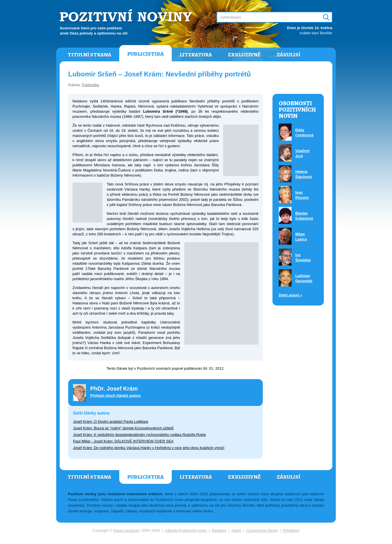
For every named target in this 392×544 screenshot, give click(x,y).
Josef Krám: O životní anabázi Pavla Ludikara (111, 421)
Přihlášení (291, 530)
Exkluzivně (244, 55)
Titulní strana (89, 55)
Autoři (236, 530)
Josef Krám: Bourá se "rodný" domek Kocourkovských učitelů (123, 428)
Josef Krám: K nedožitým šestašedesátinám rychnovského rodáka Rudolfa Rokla (139, 435)
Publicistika (146, 54)
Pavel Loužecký (127, 530)
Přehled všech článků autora (115, 396)
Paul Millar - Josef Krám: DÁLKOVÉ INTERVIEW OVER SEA (123, 441)
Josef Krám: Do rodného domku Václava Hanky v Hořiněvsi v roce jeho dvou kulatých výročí (149, 448)
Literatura (196, 55)
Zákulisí (289, 55)
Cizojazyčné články (262, 530)
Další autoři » (290, 295)
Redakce (219, 530)
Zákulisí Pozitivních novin (186, 530)
